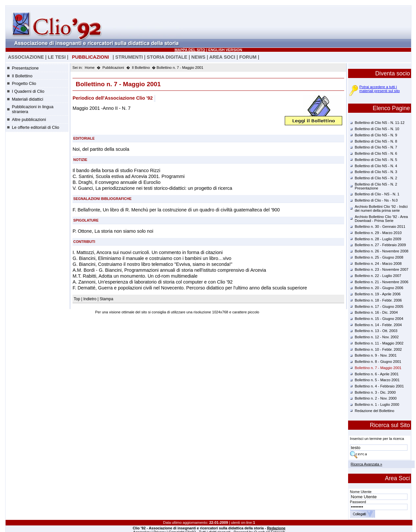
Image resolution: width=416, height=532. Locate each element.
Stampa (106, 299)
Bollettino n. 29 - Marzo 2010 (378, 233)
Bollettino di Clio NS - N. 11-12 (380, 123)
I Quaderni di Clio (28, 91)
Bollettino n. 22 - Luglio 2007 (378, 276)
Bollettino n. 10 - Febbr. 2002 (378, 349)
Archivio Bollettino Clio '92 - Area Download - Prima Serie (381, 219)
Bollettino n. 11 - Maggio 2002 (379, 343)
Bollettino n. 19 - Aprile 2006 (378, 294)
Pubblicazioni (113, 68)
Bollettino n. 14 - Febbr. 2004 (378, 325)
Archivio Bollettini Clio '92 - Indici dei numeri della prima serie (381, 208)
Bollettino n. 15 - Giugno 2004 (379, 319)
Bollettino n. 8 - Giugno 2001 (378, 362)
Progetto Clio (24, 83)
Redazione (276, 528)
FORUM (248, 57)
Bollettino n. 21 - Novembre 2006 (382, 282)
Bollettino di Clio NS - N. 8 (376, 141)
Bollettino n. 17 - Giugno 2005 (379, 306)
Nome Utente (361, 492)
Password (358, 502)
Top (78, 299)
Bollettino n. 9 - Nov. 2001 (376, 355)
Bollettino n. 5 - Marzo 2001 (377, 380)
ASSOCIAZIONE (26, 57)
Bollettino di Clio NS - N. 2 (376, 178)
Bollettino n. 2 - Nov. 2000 (376, 398)
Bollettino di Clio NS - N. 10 (377, 129)
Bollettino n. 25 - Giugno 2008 (379, 257)
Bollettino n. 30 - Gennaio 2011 (380, 227)
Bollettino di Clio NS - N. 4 (376, 166)
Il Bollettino (22, 76)
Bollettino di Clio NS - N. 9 (376, 135)
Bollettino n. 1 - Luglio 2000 (377, 404)
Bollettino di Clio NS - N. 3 (376, 172)
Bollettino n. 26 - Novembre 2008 (382, 251)
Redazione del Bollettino (374, 411)
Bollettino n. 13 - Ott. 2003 (376, 331)
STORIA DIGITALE (167, 57)
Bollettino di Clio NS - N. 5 (376, 160)
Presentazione (25, 68)
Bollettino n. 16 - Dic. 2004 (376, 312)
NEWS (198, 57)
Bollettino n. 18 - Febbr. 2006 (378, 300)
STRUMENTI (129, 57)
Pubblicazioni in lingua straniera (33, 109)
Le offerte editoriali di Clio (35, 127)
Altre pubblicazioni (29, 119)
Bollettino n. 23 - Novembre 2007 (382, 269)
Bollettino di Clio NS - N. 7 (376, 147)
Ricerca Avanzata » (366, 464)
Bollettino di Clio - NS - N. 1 (377, 194)
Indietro (90, 299)
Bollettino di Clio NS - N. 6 (376, 153)
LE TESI (57, 57)
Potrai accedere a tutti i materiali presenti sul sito (379, 89)
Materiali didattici (27, 99)
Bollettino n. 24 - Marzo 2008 (378, 264)
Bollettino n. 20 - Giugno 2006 (379, 288)
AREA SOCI (222, 57)
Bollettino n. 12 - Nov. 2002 (377, 337)
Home (90, 68)
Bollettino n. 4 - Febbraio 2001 (379, 386)
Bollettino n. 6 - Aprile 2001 (377, 374)
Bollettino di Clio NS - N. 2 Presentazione (376, 186)
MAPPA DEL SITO (190, 50)
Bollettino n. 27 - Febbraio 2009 (380, 245)
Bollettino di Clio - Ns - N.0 (376, 200)
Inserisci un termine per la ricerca (377, 439)
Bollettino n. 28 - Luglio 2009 (378, 239)
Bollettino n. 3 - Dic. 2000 (375, 392)
